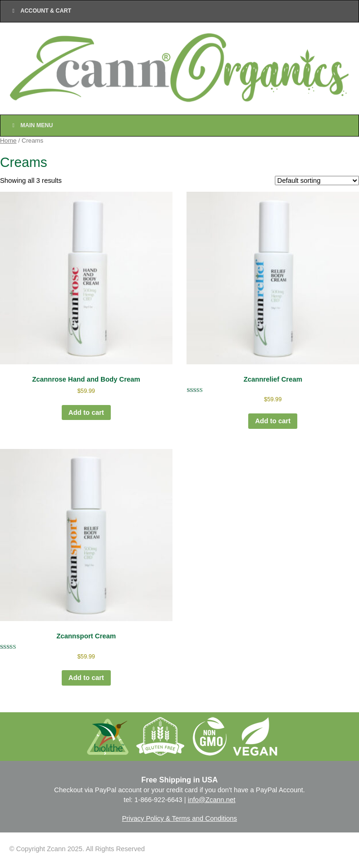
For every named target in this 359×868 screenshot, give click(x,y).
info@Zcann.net (212, 800)
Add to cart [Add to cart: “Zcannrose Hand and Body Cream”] (86, 412)
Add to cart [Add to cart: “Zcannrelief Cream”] (273, 421)
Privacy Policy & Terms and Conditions (179, 818)
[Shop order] (317, 181)
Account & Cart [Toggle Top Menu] (40, 11)
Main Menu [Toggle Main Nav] (31, 125)
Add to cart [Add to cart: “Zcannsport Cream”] (86, 678)
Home (8, 141)
